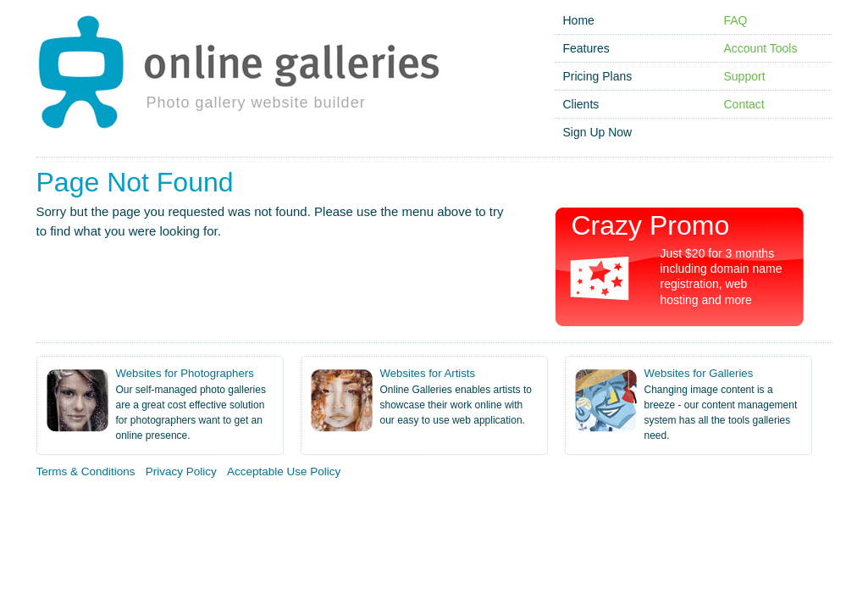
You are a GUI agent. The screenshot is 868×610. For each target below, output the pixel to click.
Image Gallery (665, 505)
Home (579, 20)
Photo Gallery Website (199, 505)
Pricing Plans (598, 76)
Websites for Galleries (699, 373)
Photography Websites (461, 505)
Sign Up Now (598, 132)
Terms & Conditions (86, 471)
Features (586, 48)
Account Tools (761, 48)
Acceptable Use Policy (284, 471)
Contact (744, 104)
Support (745, 76)
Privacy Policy (181, 471)
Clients (581, 104)
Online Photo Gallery (71, 505)
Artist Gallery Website (329, 505)
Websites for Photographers (185, 373)
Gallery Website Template (783, 505)
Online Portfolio (575, 505)
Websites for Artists (428, 373)
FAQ (736, 20)
